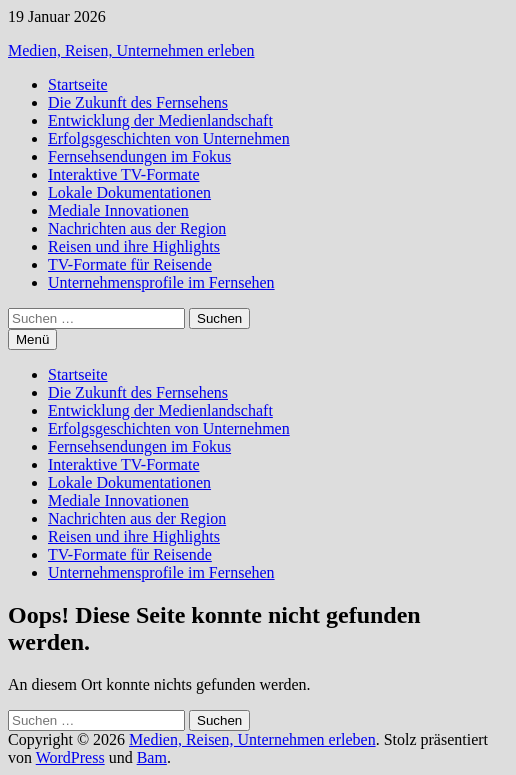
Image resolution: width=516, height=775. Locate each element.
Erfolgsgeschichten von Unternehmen (169, 138)
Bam (152, 757)
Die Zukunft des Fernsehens (138, 102)
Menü (32, 339)
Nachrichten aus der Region (137, 228)
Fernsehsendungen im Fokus (139, 156)
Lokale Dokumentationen (129, 192)
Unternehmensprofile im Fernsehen (161, 282)
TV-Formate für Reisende (130, 264)
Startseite (78, 84)
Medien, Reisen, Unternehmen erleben (131, 50)
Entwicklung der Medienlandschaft (160, 120)
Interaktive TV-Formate (124, 174)
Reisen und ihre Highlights (134, 246)
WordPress (70, 757)
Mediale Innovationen (118, 210)
